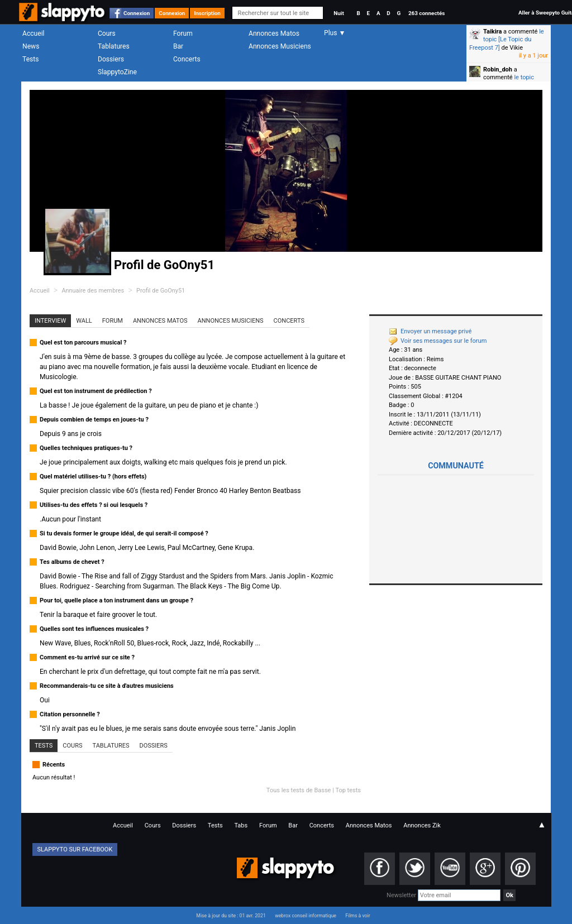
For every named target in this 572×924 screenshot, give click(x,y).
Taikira (492, 32)
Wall (84, 321)
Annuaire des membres (93, 291)
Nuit (339, 13)
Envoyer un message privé (430, 331)
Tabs (241, 825)
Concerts (187, 59)
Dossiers (111, 59)
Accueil (34, 33)
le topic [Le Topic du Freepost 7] (507, 40)
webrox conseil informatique (306, 916)
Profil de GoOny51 (161, 291)
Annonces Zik (422, 825)
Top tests (348, 790)
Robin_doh (498, 70)
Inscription (207, 13)
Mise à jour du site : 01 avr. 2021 (231, 916)
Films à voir (357, 916)
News (31, 46)
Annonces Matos (274, 33)
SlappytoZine (117, 72)
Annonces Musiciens (280, 46)
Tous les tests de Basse (299, 790)
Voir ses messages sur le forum (438, 341)
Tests (30, 59)
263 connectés (426, 13)
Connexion (137, 13)
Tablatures (114, 46)
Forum (183, 33)
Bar (178, 46)
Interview (50, 321)
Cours (107, 33)
